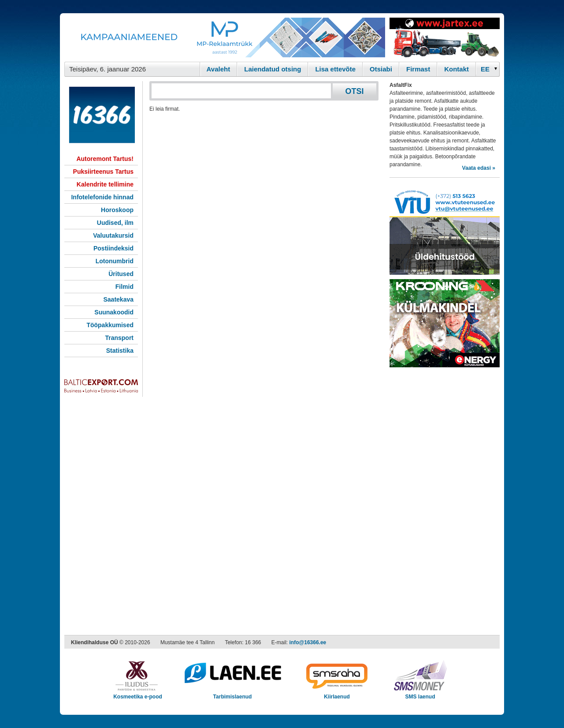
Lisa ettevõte (335, 69)
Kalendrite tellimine (105, 184)
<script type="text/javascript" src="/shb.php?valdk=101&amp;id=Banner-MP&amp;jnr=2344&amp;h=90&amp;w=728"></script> (225, 37)
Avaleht (219, 69)
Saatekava (118, 299)
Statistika (120, 351)
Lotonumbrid (115, 261)
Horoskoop (117, 210)
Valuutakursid (113, 235)
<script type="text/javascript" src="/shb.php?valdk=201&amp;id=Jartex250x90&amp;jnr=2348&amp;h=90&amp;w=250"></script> (445, 37)
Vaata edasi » (479, 168)
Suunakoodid (114, 312)
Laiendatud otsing (273, 69)
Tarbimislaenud (232, 694)
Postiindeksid (113, 248)
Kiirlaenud (337, 694)
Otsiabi (381, 69)
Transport (119, 338)
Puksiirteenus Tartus (103, 172)
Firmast (418, 69)
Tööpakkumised (110, 325)
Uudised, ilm (115, 223)
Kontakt (456, 69)
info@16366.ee (308, 642)
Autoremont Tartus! (105, 159)
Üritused (121, 274)
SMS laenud (420, 694)
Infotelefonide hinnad (102, 197)
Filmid (124, 287)
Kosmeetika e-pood (138, 694)
